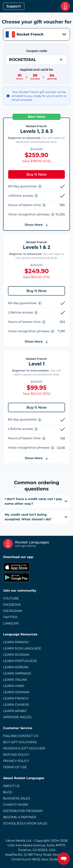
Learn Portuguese (20, 661)
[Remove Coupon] (61, 60)
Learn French (16, 698)
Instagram (13, 611)
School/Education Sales (25, 823)
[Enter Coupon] (36, 60)
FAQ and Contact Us (21, 736)
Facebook (12, 605)
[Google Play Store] (36, 578)
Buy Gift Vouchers (20, 742)
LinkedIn (11, 623)
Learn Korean (16, 667)
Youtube (11, 598)
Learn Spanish (16, 642)
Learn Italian (15, 680)
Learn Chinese (16, 705)
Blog (8, 792)
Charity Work (16, 805)
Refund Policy (16, 755)
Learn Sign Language (22, 648)
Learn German (16, 692)
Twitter (10, 617)
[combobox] (36, 34)
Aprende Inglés (17, 717)
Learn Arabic (15, 711)
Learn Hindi (14, 686)
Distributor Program (23, 811)
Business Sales (17, 798)
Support (14, 6)
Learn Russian (16, 655)
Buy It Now (37, 174)
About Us (11, 786)
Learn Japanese (17, 673)
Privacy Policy (16, 761)
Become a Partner (20, 817)
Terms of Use (15, 767)
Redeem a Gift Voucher (24, 748)
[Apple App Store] (36, 567)
